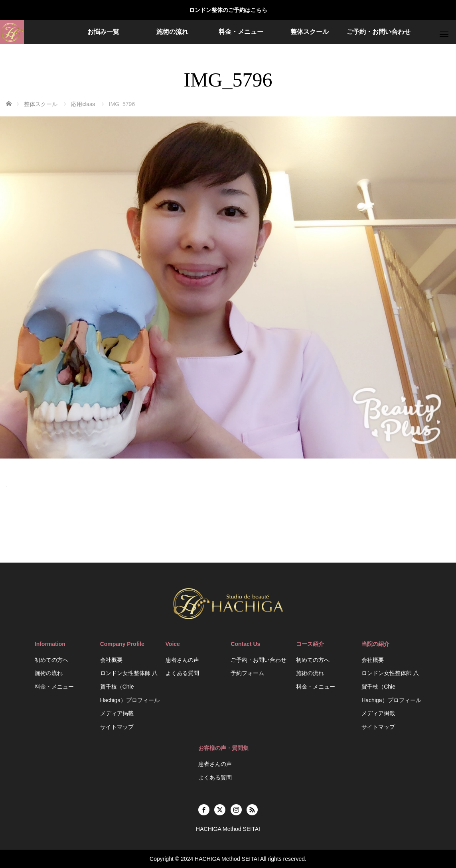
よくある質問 (182, 673)
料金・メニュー (241, 32)
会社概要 (111, 660)
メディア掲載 (117, 713)
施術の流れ (172, 32)
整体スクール (310, 32)
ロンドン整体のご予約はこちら (228, 10)
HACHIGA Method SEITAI (227, 859)
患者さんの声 (182, 660)
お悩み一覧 (103, 32)
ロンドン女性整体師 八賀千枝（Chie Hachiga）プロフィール (130, 686)
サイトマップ (117, 727)
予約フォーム (247, 673)
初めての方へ (51, 660)
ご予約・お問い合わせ (379, 32)
